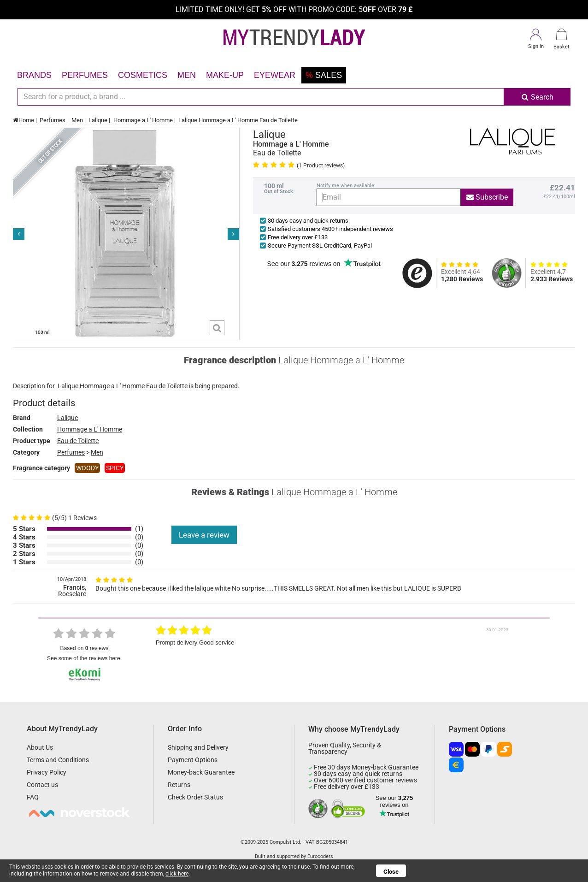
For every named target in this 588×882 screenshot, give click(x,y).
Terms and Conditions (58, 760)
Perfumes (85, 75)
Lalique (98, 120)
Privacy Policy (47, 772)
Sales (324, 75)
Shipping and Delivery (198, 747)
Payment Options (193, 760)
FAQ (33, 797)
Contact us (42, 785)
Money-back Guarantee (201, 772)
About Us (40, 747)
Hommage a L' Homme (143, 120)
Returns (179, 785)
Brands (34, 75)
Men (187, 75)
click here (177, 874)
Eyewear (275, 75)
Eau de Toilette (78, 441)
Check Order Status (195, 797)
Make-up (225, 75)
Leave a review (204, 535)
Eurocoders (320, 856)
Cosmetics (143, 75)
